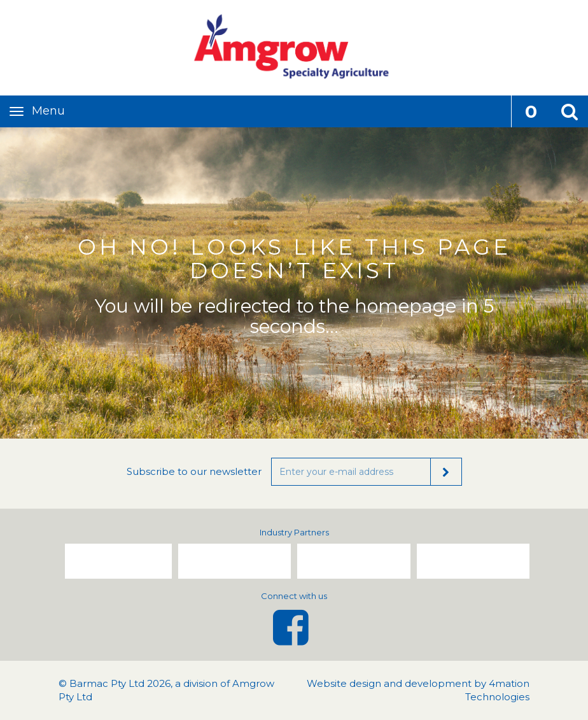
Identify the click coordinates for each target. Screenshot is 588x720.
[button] (569, 111)
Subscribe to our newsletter (194, 471)
